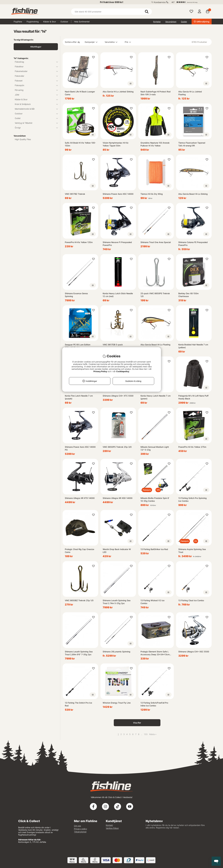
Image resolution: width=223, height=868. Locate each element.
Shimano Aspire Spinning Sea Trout (192, 551)
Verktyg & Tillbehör (35, 123)
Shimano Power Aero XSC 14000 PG (80, 448)
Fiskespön (35, 85)
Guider (184, 22)
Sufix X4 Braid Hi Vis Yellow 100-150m (80, 144)
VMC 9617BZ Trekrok (75, 194)
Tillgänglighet (80, 832)
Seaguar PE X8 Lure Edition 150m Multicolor (78, 346)
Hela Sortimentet (82, 22)
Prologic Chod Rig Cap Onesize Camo (80, 551)
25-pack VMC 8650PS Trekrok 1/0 (155, 295)
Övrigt (35, 128)
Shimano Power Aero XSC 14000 (118, 194)
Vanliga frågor (112, 828)
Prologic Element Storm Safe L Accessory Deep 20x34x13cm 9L (155, 653)
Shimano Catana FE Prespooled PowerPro (193, 244)
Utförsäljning (202, 22)
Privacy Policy (100, 371)
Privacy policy (80, 829)
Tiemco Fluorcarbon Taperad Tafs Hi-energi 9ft (192, 144)
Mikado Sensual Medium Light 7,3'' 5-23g (155, 448)
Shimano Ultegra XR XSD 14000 (118, 498)
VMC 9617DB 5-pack (113, 345)
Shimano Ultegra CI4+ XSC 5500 (194, 652)
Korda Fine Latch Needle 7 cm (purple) (79, 397)
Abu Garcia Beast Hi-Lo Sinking (193, 194)
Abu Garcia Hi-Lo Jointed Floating (190, 93)
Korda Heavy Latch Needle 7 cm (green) (156, 397)
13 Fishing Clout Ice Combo (191, 600)
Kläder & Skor (50, 22)
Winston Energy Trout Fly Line (117, 703)
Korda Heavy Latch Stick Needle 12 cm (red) (118, 295)
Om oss (77, 826)
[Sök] (111, 12)
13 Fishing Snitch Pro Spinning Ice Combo (192, 499)
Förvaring (35, 90)
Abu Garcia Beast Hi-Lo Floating (155, 345)
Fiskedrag (35, 62)
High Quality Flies (23, 139)
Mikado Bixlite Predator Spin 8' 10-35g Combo (155, 499)
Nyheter (157, 22)
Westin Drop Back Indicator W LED (117, 551)
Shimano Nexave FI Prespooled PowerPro (117, 244)
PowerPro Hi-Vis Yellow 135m (79, 242)
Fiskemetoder (35, 71)
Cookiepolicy (123, 371)
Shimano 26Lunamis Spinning (116, 652)
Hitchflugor (36, 47)
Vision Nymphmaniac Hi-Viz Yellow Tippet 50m (116, 144)
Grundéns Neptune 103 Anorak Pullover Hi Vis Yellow (155, 144)
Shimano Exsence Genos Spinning (76, 295)
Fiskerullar (35, 76)
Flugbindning (33, 22)
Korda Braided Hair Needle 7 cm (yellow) (193, 346)
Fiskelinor (35, 66)
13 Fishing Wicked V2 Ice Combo (152, 602)
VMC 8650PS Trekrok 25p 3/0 (117, 447)
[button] (190, 2)
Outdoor (64, 22)
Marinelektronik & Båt (35, 109)
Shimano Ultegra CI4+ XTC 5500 (118, 396)
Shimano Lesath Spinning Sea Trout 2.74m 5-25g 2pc (117, 602)
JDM (35, 95)
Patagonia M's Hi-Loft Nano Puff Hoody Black (193, 397)
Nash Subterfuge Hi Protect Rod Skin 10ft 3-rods (156, 93)
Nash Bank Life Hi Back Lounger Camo (80, 93)
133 (146, 734)
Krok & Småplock (35, 104)
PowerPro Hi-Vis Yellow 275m (192, 447)
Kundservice (160, 2)
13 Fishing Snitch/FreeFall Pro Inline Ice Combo (154, 704)
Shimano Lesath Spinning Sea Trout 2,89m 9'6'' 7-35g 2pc (79, 653)
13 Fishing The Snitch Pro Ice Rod (78, 704)
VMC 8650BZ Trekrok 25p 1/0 (79, 600)
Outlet (35, 118)
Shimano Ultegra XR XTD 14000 (80, 498)
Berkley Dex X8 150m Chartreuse (188, 295)
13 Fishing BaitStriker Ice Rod (154, 549)
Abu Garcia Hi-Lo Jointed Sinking (118, 92)
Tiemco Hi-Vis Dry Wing (152, 194)
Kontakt (109, 825)
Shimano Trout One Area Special (156, 242)
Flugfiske (18, 22)
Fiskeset (35, 81)
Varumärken (171, 22)
